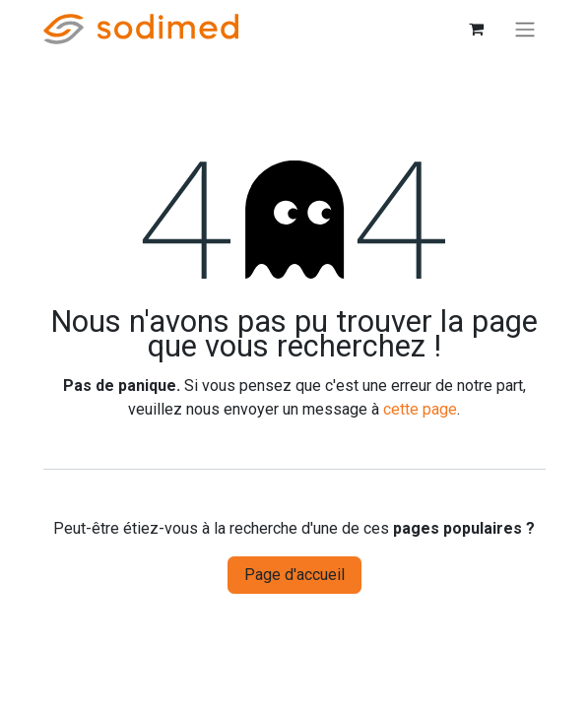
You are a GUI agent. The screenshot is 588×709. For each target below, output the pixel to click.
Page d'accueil (294, 575)
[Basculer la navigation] (525, 29)
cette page (420, 409)
